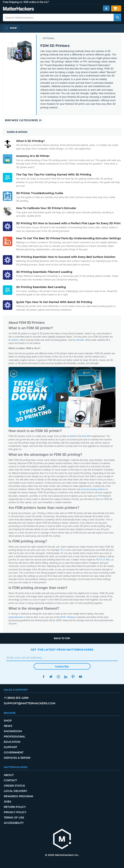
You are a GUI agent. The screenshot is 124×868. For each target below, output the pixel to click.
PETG (99, 560)
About (9, 775)
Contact (10, 780)
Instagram (58, 677)
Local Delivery (15, 791)
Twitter (51, 677)
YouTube (81, 677)
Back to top (62, 638)
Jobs (7, 802)
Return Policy (15, 807)
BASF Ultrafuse (68, 617)
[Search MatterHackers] (117, 17)
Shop (8, 721)
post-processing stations (93, 489)
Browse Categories (23, 120)
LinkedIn (66, 677)
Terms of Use (14, 818)
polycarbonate (16, 617)
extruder (80, 340)
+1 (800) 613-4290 (16, 698)
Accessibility (14, 823)
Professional (14, 737)
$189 (73, 436)
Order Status (14, 786)
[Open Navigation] (11, 28)
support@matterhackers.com (30, 703)
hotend (15, 340)
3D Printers (49, 38)
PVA (100, 496)
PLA (63, 550)
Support (10, 747)
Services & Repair (17, 758)
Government (14, 752)
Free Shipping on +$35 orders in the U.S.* (26, 2)
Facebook (44, 677)
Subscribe (62, 667)
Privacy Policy (15, 812)
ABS (108, 560)
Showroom (13, 731)
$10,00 (86, 436)
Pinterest (73, 677)
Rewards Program (18, 796)
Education (12, 742)
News (8, 726)
